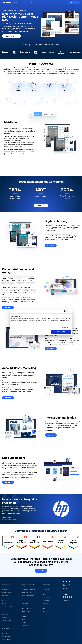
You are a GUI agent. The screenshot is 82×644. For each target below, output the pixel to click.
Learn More (51, 246)
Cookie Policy (16, 322)
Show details (65, 327)
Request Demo (41, 571)
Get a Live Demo (11, 36)
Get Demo (74, 3)
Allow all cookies (61, 332)
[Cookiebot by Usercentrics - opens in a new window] (65, 311)
